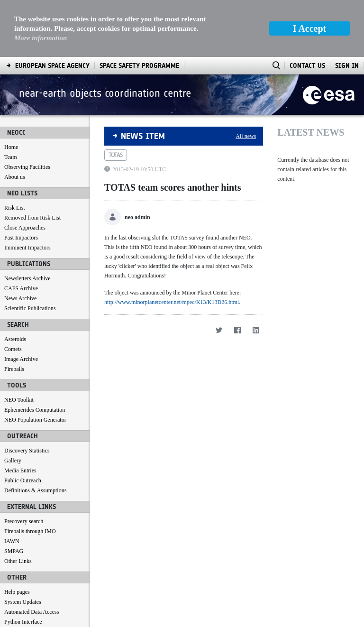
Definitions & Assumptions (35, 490)
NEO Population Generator (35, 420)
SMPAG (14, 551)
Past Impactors (21, 238)
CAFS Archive (21, 288)
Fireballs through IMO (30, 531)
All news (246, 136)
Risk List (15, 208)
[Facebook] (237, 330)
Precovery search (24, 521)
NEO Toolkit (19, 400)
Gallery (13, 461)
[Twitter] (219, 330)
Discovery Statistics (27, 451)
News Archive (20, 298)
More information (41, 38)
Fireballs (14, 369)
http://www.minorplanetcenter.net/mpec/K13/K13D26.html (172, 302)
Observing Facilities (27, 167)
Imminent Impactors (27, 248)
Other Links (18, 561)
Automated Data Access (32, 612)
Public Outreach (23, 480)
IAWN (12, 541)
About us (15, 177)
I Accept (310, 28)
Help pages (17, 592)
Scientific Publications (30, 308)
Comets (13, 349)
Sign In (347, 66)
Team (10, 157)
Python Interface (23, 622)
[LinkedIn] (256, 330)
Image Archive (21, 359)
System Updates (23, 602)
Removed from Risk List (32, 218)
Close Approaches (25, 228)
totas (116, 155)
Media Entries (20, 470)
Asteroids (15, 339)
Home (11, 147)
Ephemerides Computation (35, 410)
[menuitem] (52, 66)
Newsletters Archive (27, 278)
